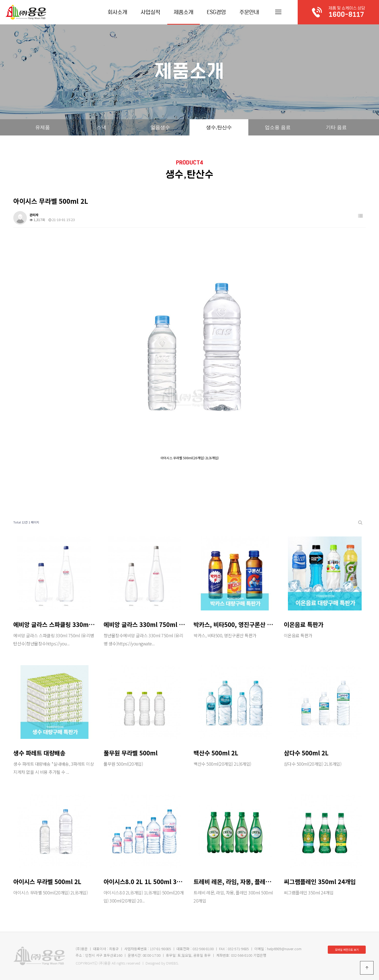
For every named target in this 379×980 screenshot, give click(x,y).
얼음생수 (160, 127)
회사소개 (117, 12)
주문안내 (249, 12)
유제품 (43, 127)
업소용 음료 (278, 127)
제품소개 (184, 12)
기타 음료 (336, 127)
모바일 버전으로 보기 (347, 950)
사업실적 (150, 12)
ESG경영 (216, 12)
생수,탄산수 (219, 127)
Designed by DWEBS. (162, 963)
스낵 (101, 127)
